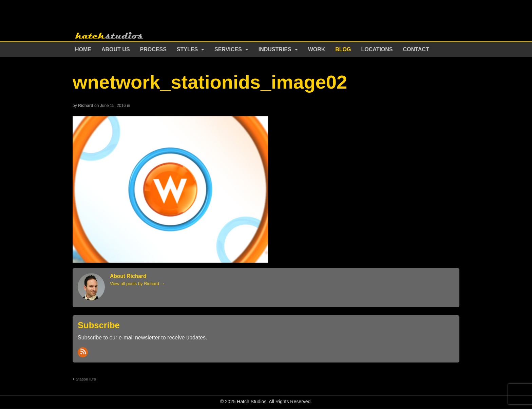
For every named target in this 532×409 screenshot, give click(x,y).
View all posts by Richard (137, 284)
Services (228, 49)
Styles (187, 49)
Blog (343, 49)
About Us (116, 49)
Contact (416, 49)
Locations (377, 49)
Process (153, 49)
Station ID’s (84, 379)
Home (83, 49)
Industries (275, 49)
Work (317, 49)
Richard (86, 106)
